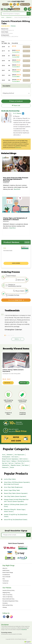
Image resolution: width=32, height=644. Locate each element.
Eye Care (4, 463)
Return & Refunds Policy (8, 599)
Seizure (12, 468)
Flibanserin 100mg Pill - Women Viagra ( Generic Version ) (15, 511)
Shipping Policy (6, 593)
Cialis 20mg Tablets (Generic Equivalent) (15, 497)
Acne (4, 455)
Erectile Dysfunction (23, 461)
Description (6, 86)
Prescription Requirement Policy (10, 601)
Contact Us (5, 583)
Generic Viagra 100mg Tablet (12, 490)
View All (27, 242)
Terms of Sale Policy (8, 597)
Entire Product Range (8, 573)
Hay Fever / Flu (19, 463)
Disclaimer (5, 603)
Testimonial (6, 581)
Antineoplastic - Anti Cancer (10, 457)
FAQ (4, 579)
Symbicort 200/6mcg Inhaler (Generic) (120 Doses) (16, 506)
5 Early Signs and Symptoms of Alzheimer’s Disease (15, 219)
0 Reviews (13, 26)
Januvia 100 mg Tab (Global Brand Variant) (16, 520)
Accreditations (6, 575)
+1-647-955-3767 (18, 2)
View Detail (7, 383)
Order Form (15, 300)
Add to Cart (26, 47)
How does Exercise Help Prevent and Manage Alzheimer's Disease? (16, 179)
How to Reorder (6, 577)
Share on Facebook (16, 101)
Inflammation (6, 465)
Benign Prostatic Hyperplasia (10, 459)
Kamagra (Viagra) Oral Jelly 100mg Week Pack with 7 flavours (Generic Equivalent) (16, 501)
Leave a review (16, 263)
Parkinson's (5, 468)
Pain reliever (25, 465)
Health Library (6, 571)
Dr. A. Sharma (17, 114)
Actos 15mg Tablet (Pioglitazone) (13, 487)
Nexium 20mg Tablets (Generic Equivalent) (16, 493)
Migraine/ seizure (16, 465)
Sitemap (5, 607)
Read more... (18, 148)
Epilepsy (14, 461)
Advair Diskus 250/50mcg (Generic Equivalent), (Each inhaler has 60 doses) (17, 483)
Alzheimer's (9, 17)
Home (3, 17)
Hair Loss (11, 463)
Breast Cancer (6, 461)
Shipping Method (8, 93)
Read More (17, 189)
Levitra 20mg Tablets (10, 479)
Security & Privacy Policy (9, 591)
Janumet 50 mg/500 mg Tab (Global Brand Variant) (16, 516)
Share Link (16, 106)
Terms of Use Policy (7, 595)
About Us (5, 568)
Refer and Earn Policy (8, 605)
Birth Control (23, 459)
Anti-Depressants (20, 455)
